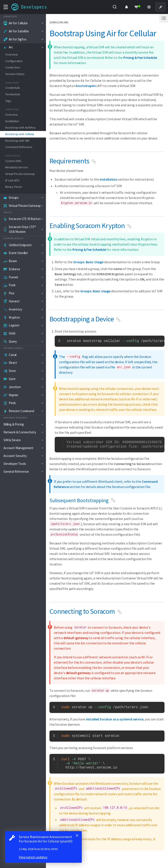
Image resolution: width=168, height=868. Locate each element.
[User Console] (161, 7)
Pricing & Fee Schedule (140, 58)
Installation (109, 179)
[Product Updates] (126, 7)
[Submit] (114, 7)
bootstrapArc (86, 86)
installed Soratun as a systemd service (115, 719)
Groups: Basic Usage (88, 262)
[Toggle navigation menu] (6, 7)
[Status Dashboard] (138, 7)
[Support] (149, 7)
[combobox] (115, 7)
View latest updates (33, 857)
